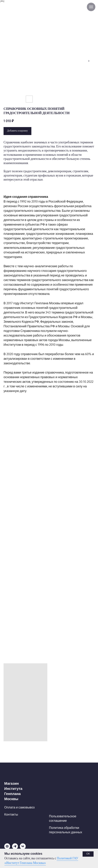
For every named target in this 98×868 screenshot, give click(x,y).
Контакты (11, 815)
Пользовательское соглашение (63, 819)
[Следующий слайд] (89, 61)
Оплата (10, 807)
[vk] (23, 848)
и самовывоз (25, 807)
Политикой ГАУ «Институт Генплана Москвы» (41, 861)
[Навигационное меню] (91, 7)
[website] (7, 848)
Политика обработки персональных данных (66, 830)
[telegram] (15, 848)
